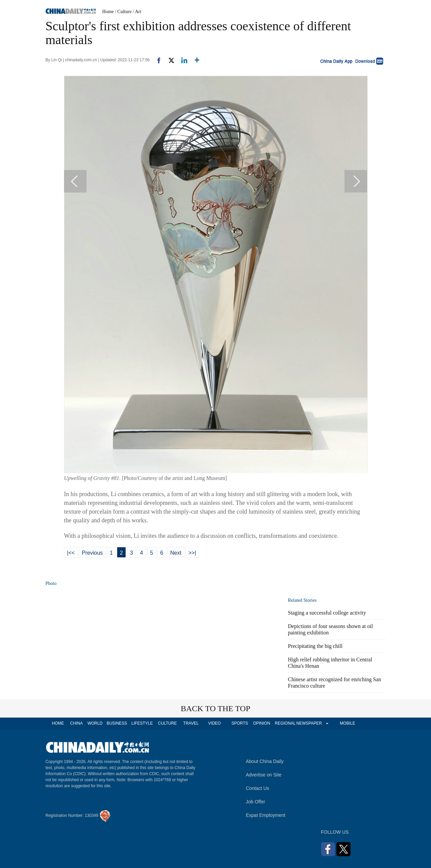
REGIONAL (285, 723)
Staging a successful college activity (327, 613)
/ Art (137, 12)
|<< (71, 553)
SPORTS (240, 723)
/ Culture (123, 12)
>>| (192, 553)
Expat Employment (266, 815)
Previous (92, 553)
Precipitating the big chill (315, 646)
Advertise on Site (264, 775)
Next (176, 553)
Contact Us (257, 788)
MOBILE (347, 723)
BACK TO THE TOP (216, 708)
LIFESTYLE (142, 723)
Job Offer (255, 802)
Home (108, 12)
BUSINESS (117, 723)
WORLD (95, 723)
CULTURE (167, 723)
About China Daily (265, 761)
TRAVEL (191, 723)
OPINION (262, 723)
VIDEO (214, 723)
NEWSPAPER (309, 723)
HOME (58, 723)
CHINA (76, 723)
